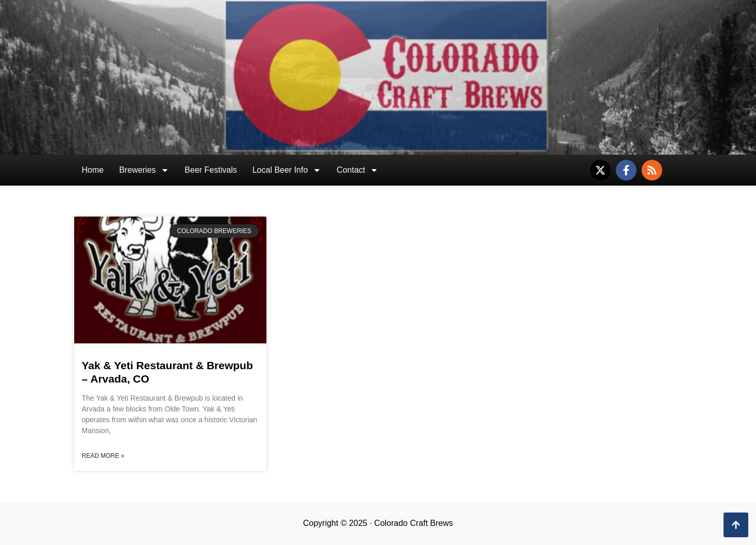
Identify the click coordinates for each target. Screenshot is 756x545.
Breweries (144, 170)
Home (93, 170)
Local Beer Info (287, 170)
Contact (357, 170)
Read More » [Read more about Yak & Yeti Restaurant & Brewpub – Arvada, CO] (103, 456)
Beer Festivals (211, 170)
